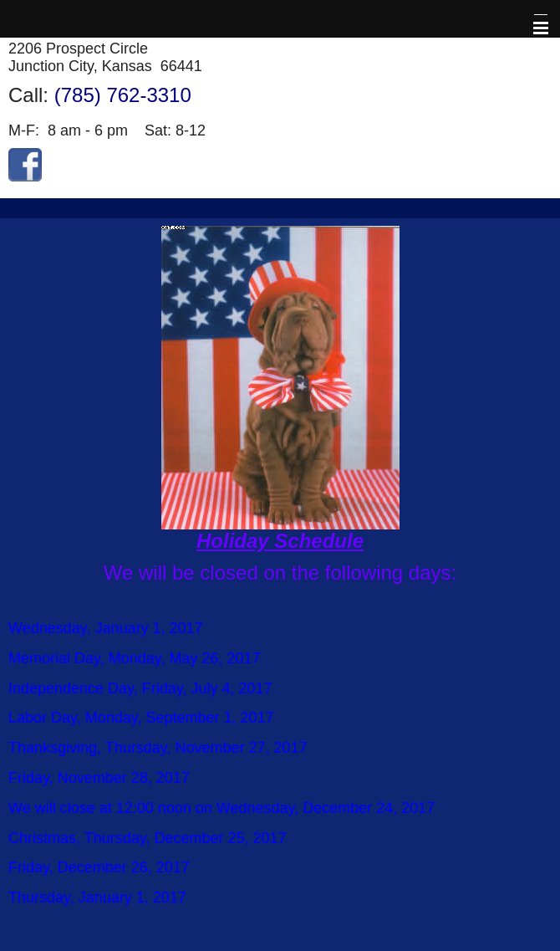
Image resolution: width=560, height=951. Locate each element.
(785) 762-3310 (123, 95)
